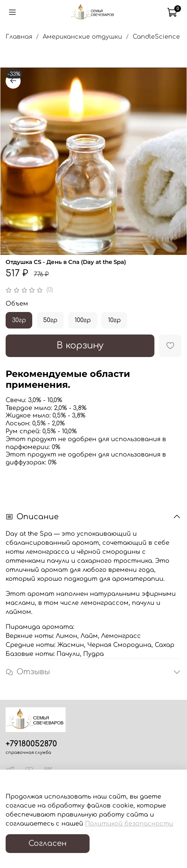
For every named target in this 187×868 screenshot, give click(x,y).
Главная (19, 37)
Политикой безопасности (129, 824)
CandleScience (156, 37)
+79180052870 (31, 744)
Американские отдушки (82, 37)
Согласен (48, 843)
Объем (17, 304)
